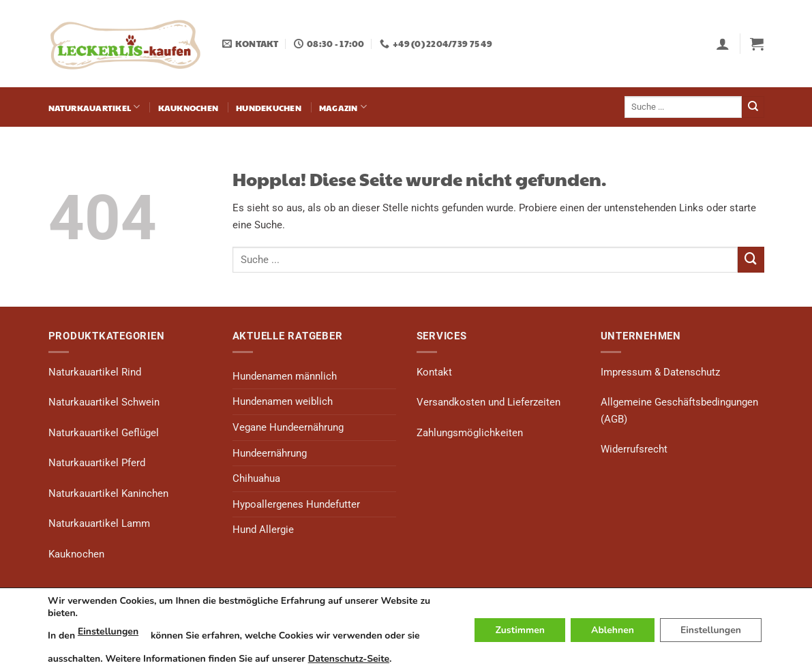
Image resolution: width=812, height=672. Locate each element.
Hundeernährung (270, 453)
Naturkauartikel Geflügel (104, 433)
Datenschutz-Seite (349, 659)
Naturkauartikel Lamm (99, 523)
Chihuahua (256, 478)
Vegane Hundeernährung (288, 427)
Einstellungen (108, 631)
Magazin (343, 107)
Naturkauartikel (94, 107)
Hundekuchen (269, 107)
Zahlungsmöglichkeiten (470, 433)
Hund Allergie (263, 530)
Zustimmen (520, 630)
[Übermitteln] (753, 107)
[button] (723, 44)
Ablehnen (613, 630)
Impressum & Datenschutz (660, 372)
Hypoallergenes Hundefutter (296, 504)
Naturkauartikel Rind (95, 372)
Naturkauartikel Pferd (97, 463)
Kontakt (434, 372)
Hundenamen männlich (285, 376)
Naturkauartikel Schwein (104, 402)
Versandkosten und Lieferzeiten (488, 402)
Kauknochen (188, 107)
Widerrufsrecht (634, 449)
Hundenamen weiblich (283, 401)
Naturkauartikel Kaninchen (108, 493)
